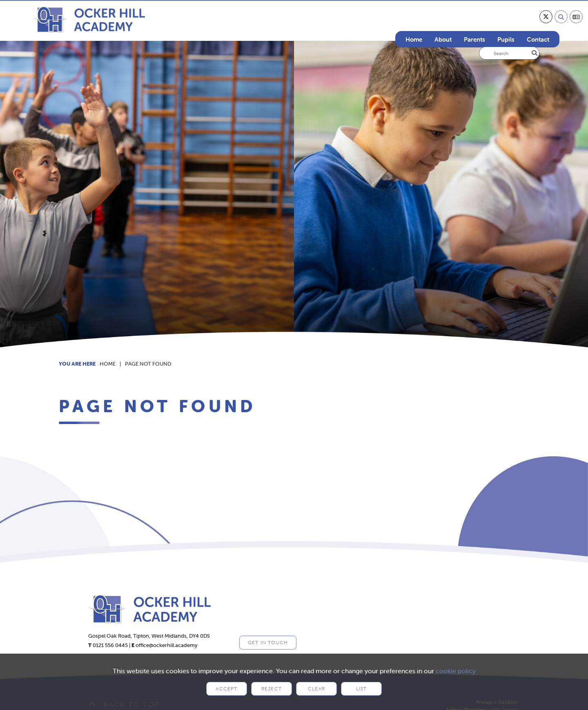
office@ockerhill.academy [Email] (167, 645)
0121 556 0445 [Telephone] (110, 645)
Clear (316, 689)
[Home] (89, 20)
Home (108, 364)
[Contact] (538, 25)
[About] (443, 25)
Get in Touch (268, 642)
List (362, 689)
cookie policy (456, 671)
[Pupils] (506, 25)
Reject (272, 689)
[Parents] (474, 25)
